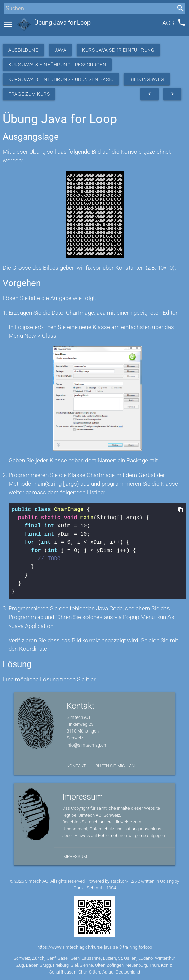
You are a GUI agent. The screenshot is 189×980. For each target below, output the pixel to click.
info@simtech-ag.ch (86, 745)
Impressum (75, 856)
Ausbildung (23, 50)
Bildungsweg (147, 79)
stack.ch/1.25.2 (125, 881)
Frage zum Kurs (29, 94)
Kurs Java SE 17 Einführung (118, 50)
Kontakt (76, 766)
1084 (111, 888)
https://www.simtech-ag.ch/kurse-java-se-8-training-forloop (95, 947)
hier (91, 679)
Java (60, 50)
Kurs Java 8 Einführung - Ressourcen (57, 65)
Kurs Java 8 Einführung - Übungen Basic (61, 79)
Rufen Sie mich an (115, 766)
